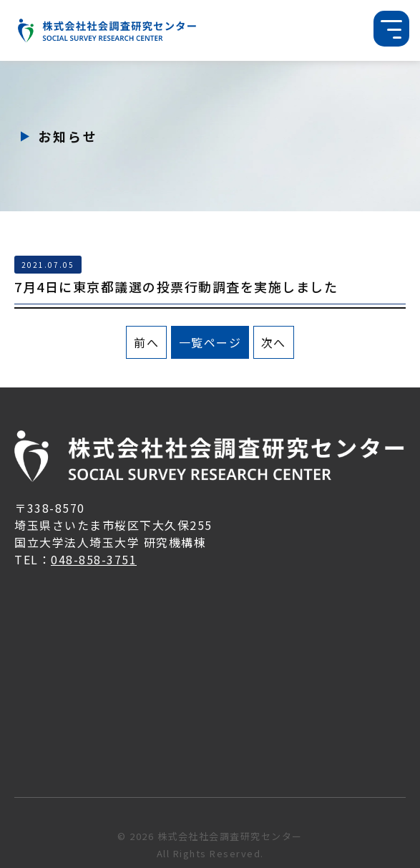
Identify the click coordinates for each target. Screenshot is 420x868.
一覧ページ (210, 342)
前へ (146, 342)
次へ (274, 342)
